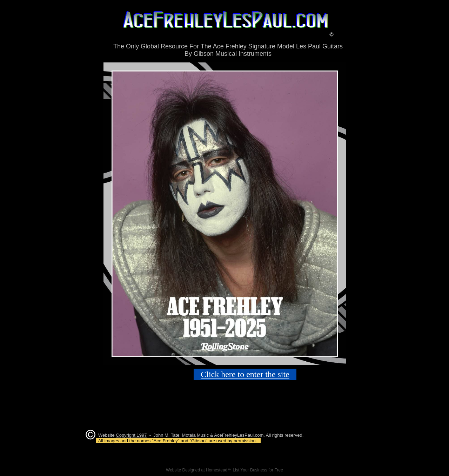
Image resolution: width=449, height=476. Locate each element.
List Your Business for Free (258, 470)
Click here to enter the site (245, 374)
